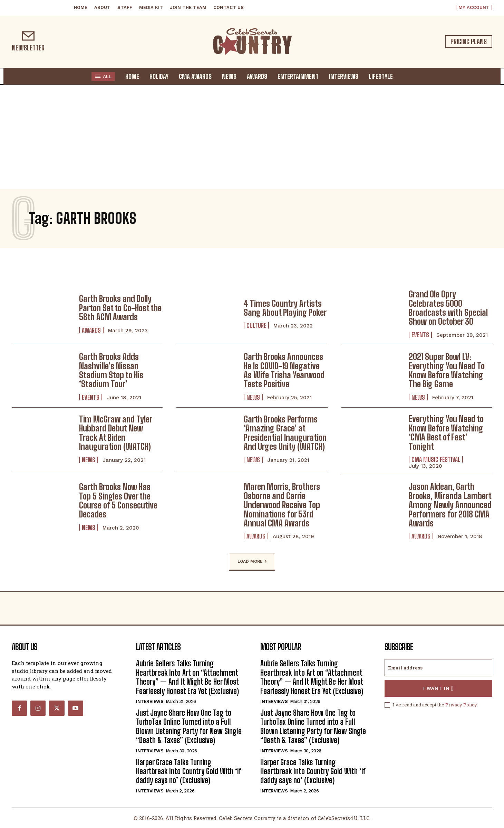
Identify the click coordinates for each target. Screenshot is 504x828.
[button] (405, 76)
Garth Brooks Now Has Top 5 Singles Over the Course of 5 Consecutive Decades (118, 501)
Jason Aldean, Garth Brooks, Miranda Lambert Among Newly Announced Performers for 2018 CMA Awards (450, 505)
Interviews (150, 701)
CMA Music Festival (436, 459)
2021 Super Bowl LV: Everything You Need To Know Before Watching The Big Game (447, 370)
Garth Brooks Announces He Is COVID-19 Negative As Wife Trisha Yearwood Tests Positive (284, 370)
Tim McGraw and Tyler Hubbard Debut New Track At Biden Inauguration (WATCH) (116, 433)
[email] (438, 668)
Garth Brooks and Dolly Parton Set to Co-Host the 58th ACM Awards (120, 308)
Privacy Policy (461, 705)
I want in (439, 688)
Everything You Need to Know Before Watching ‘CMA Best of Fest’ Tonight (446, 432)
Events (420, 335)
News (253, 397)
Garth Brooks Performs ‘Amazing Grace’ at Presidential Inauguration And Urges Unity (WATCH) (285, 433)
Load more (252, 562)
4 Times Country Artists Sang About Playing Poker (285, 308)
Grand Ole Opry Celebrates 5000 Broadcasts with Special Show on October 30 (448, 308)
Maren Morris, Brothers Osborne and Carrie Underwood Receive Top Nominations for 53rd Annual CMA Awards (282, 505)
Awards (91, 330)
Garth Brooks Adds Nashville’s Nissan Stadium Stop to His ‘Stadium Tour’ (111, 370)
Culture (256, 325)
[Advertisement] (252, 137)
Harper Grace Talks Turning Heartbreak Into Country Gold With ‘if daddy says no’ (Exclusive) (189, 771)
